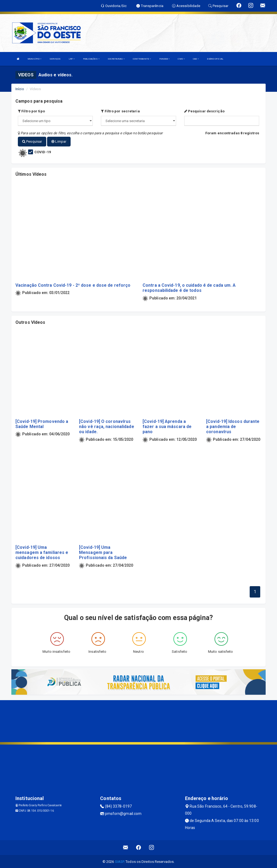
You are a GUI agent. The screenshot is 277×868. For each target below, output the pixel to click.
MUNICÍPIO (34, 59)
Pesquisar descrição (204, 111)
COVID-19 (43, 152)
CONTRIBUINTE (142, 59)
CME (181, 59)
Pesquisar (32, 141)
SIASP (120, 861)
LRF (72, 59)
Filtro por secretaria (120, 111)
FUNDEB (165, 59)
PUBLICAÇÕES (91, 59)
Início (20, 89)
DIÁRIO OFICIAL (215, 59)
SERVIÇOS (55, 59)
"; (138, 121)
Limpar (59, 141)
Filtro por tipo (31, 111)
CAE (196, 59)
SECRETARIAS (116, 59)
